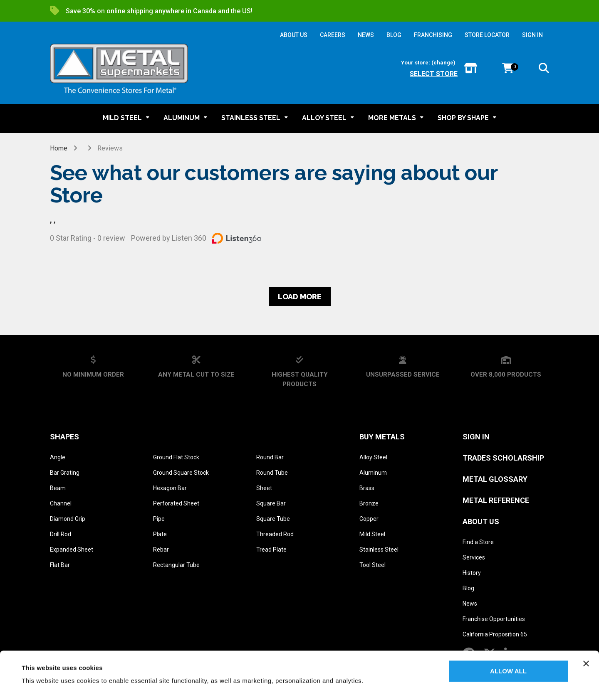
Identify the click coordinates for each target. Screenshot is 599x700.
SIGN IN (532, 35)
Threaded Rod (275, 534)
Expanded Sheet (72, 550)
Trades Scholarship (503, 458)
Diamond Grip (68, 519)
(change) (443, 63)
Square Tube (273, 519)
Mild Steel (372, 534)
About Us (481, 521)
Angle (58, 457)
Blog (468, 588)
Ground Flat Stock (176, 457)
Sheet (264, 488)
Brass (367, 488)
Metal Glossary (495, 479)
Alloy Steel (373, 457)
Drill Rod (61, 534)
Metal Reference (496, 500)
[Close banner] (586, 643)
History (472, 573)
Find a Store (478, 542)
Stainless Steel (379, 550)
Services (474, 557)
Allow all (508, 651)
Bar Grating (65, 473)
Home (59, 148)
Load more (300, 297)
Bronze (369, 503)
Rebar (161, 550)
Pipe (159, 519)
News (470, 604)
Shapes (64, 437)
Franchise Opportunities (494, 619)
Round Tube (272, 473)
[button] (544, 70)
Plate (160, 534)
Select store (434, 74)
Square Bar (271, 503)
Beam (58, 488)
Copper (369, 519)
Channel (61, 503)
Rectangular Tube (176, 565)
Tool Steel (373, 565)
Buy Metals (382, 437)
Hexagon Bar (170, 488)
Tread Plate (271, 550)
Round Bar (270, 457)
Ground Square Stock (181, 473)
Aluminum (373, 473)
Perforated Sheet (176, 503)
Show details (41, 684)
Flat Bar (60, 565)
